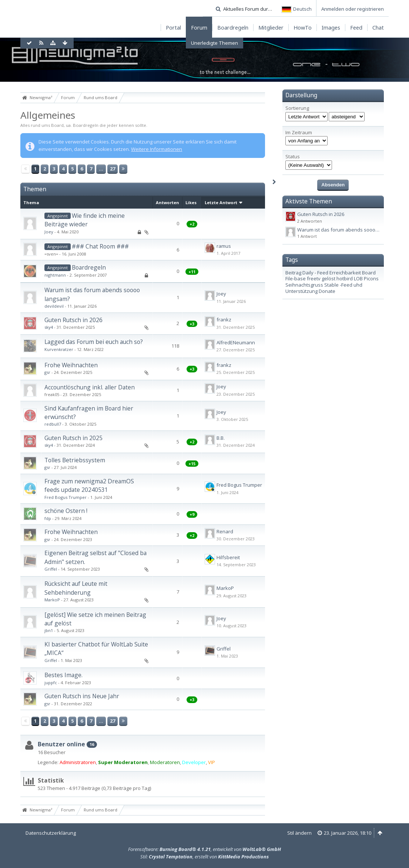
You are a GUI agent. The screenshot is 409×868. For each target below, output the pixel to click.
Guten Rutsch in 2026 (73, 320)
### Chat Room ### (100, 246)
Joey (49, 232)
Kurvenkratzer (59, 349)
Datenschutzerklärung (51, 833)
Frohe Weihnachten (71, 365)
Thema (31, 202)
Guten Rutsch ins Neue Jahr (82, 696)
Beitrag (293, 273)
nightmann (55, 275)
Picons (371, 278)
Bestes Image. (63, 675)
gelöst (328, 278)
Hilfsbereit (228, 557)
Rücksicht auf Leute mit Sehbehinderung (76, 588)
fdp (48, 518)
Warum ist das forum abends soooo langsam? (349, 230)
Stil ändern (299, 833)
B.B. (221, 438)
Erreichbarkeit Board (353, 273)
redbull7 (53, 424)
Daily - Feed (315, 273)
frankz (224, 320)
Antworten (167, 202)
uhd (358, 285)
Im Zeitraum (299, 133)
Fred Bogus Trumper (66, 497)
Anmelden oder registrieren (353, 9)
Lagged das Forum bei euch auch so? (94, 342)
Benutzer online (61, 744)
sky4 (49, 327)
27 (113, 169)
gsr (47, 372)
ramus (224, 246)
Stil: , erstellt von (204, 857)
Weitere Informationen (157, 149)
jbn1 (49, 630)
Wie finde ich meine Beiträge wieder (85, 220)
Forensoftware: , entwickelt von (204, 849)
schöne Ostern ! (66, 511)
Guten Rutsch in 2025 (73, 438)
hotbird (345, 278)
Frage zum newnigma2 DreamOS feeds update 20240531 (89, 485)
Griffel (51, 569)
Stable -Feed (338, 285)
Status (293, 157)
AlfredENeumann (236, 342)
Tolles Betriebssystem (75, 460)
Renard (225, 531)
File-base (296, 278)
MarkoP (52, 600)
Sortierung (297, 108)
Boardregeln (89, 267)
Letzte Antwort (221, 202)
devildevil (54, 306)
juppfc (51, 683)
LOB (358, 278)
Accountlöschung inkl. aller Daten (90, 387)
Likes (191, 202)
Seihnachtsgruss (304, 285)
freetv (314, 278)
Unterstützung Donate (310, 291)
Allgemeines (48, 115)
